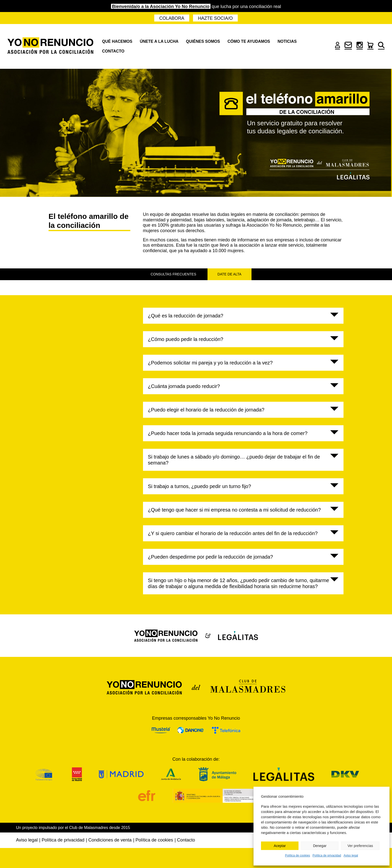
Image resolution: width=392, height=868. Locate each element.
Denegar (320, 846)
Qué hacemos (117, 41)
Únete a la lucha (159, 41)
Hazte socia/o (215, 18)
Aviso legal (351, 855)
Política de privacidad (327, 855)
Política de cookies (297, 855)
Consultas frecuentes (173, 274)
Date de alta (229, 274)
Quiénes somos (203, 41)
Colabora (172, 18)
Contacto (113, 51)
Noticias (287, 41)
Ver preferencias (360, 846)
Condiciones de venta (110, 840)
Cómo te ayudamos (249, 41)
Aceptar (280, 846)
